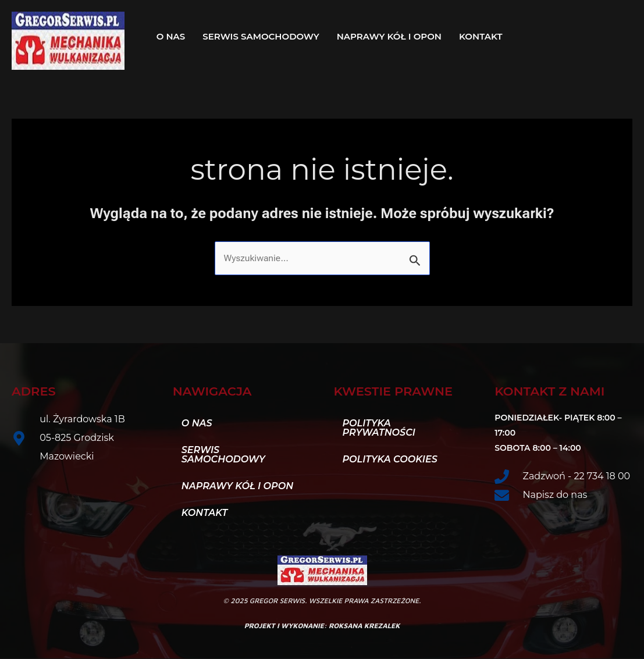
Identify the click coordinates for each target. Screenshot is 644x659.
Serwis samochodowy (261, 36)
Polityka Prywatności (379, 428)
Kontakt (481, 36)
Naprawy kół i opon (389, 36)
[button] (483, 36)
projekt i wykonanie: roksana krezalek (322, 626)
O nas (171, 36)
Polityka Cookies (390, 460)
